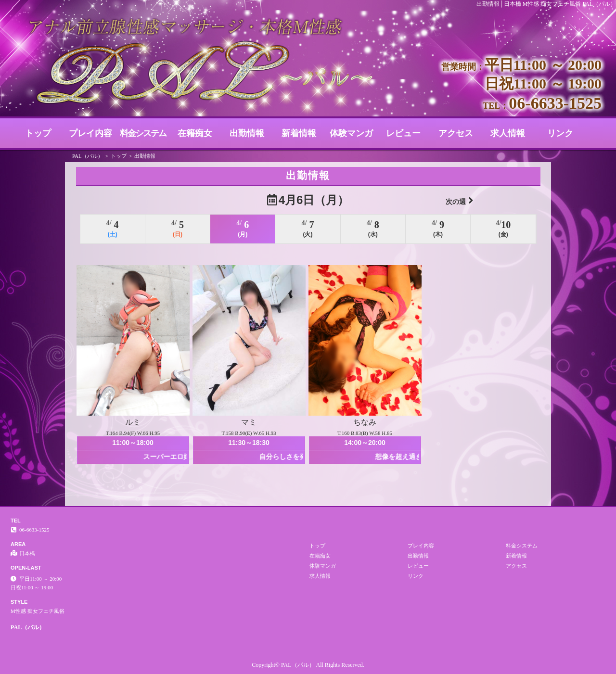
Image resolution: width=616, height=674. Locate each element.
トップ (38, 133)
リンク (560, 133)
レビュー (403, 133)
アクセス (456, 133)
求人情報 (508, 133)
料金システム (143, 133)
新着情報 (299, 133)
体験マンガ (351, 133)
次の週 (460, 200)
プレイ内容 (90, 133)
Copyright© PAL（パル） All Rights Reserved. (308, 665)
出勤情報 (247, 133)
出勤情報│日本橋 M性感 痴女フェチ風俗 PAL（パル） (546, 4)
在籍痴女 (195, 133)
